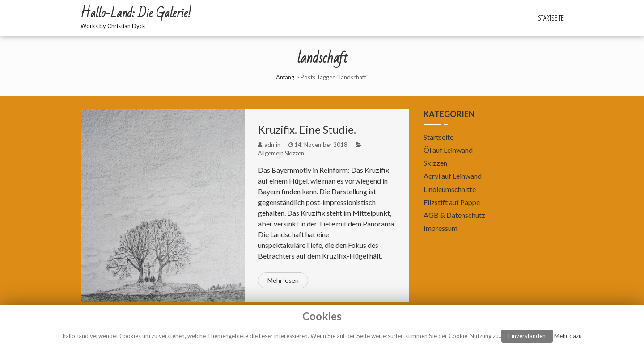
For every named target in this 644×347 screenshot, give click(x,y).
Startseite (551, 18)
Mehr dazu (568, 336)
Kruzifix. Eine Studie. (307, 129)
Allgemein (271, 153)
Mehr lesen (283, 280)
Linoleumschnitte (450, 189)
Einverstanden (527, 336)
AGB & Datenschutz (454, 215)
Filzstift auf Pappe (452, 202)
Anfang (285, 77)
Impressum (441, 228)
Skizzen (294, 153)
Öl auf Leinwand (448, 150)
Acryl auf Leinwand (453, 176)
